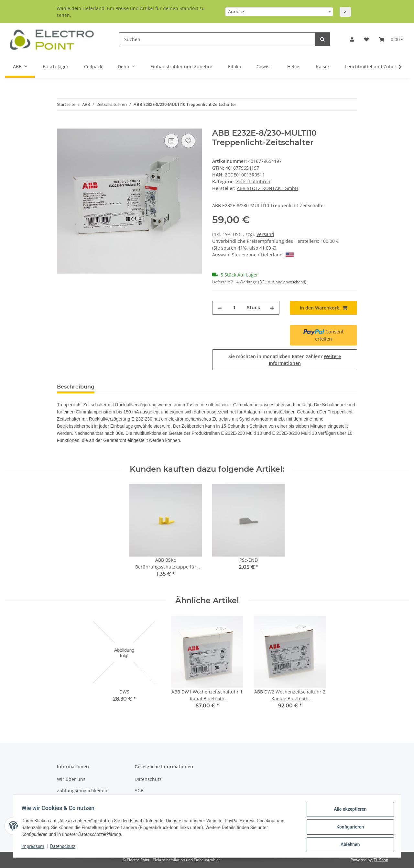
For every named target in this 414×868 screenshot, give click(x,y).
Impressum (35, 848)
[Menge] (234, 308)
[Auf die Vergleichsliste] (171, 141)
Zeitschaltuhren (253, 181)
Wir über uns (71, 779)
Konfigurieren (348, 828)
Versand (265, 234)
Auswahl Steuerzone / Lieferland (253, 255)
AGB (139, 790)
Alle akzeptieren (348, 811)
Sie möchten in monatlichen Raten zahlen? (285, 360)
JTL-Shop (380, 860)
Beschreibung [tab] (76, 387)
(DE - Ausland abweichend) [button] (282, 282)
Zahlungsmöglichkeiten (82, 790)
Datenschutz (148, 779)
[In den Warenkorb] (62, 125)
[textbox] (279, 12)
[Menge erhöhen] (272, 308)
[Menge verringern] (220, 308)
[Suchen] (217, 39)
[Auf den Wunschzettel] (188, 141)
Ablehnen (348, 845)
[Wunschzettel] (366, 39)
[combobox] (279, 12)
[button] (352, 39)
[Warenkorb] (391, 39)
